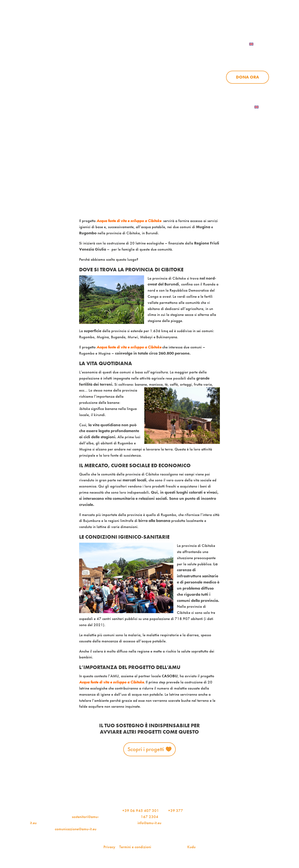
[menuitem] (257, 44)
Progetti (195, 54)
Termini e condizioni (135, 847)
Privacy (109, 847)
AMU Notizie (114, 22)
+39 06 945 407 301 (141, 810)
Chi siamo (159, 54)
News (226, 54)
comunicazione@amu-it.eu (76, 829)
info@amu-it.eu (149, 823)
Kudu (191, 847)
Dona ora (248, 77)
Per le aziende (215, 22)
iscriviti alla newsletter (164, 22)
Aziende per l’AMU (228, 89)
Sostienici (258, 54)
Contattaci (256, 22)
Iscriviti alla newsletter (225, 107)
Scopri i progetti (146, 749)
